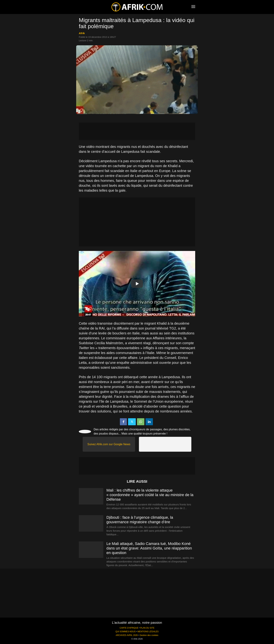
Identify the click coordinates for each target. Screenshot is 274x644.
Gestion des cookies (149, 635)
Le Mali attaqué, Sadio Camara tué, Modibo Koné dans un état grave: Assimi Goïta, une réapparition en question (149, 548)
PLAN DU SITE (147, 628)
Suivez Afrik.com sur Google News (109, 444)
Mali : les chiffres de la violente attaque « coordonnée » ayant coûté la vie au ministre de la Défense (150, 495)
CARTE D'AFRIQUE (129, 628)
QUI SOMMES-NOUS (126, 632)
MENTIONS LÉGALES (148, 632)
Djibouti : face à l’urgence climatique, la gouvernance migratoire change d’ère (140, 520)
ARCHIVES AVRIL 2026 (127, 635)
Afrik (82, 33)
